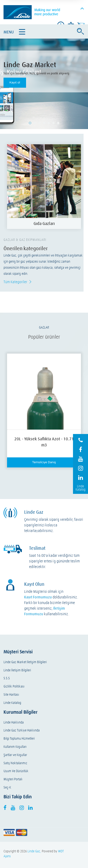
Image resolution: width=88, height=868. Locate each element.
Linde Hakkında (14, 722)
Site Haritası (11, 695)
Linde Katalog (12, 703)
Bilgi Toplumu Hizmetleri (19, 739)
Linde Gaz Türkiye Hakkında (22, 730)
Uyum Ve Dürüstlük (16, 771)
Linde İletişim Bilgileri (17, 670)
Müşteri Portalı (13, 779)
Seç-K (7, 787)
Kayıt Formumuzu (38, 597)
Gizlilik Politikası (14, 686)
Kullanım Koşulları (15, 747)
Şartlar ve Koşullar (15, 755)
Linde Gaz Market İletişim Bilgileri (25, 662)
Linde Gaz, (34, 851)
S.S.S (7, 678)
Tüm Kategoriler (15, 282)
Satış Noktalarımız (15, 763)
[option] (44, 187)
